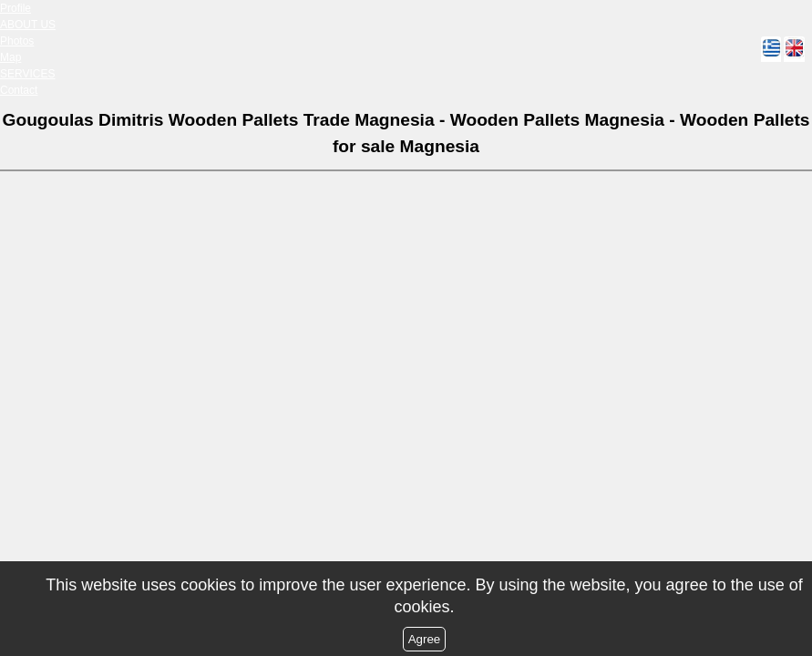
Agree (425, 639)
